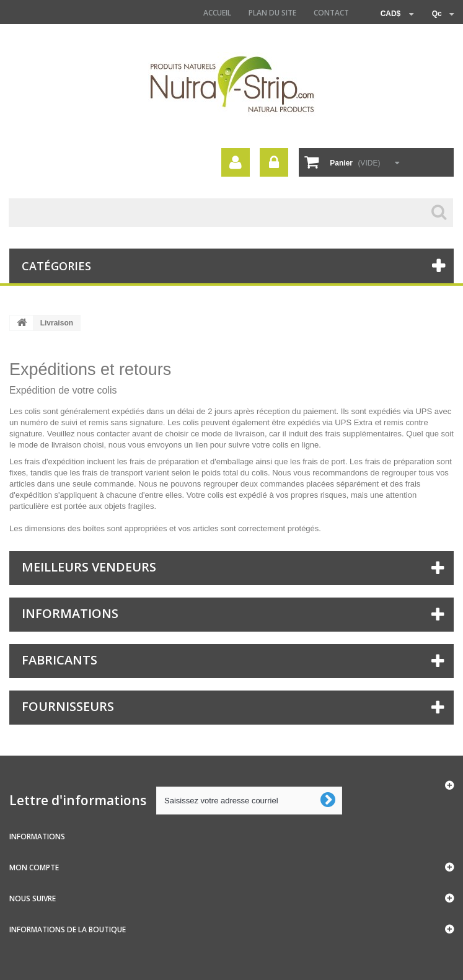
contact (331, 13)
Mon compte (34, 867)
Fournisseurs (68, 706)
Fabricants (60, 660)
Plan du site (272, 13)
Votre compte (236, 162)
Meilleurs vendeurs (89, 567)
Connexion (274, 162)
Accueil (217, 13)
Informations (70, 613)
